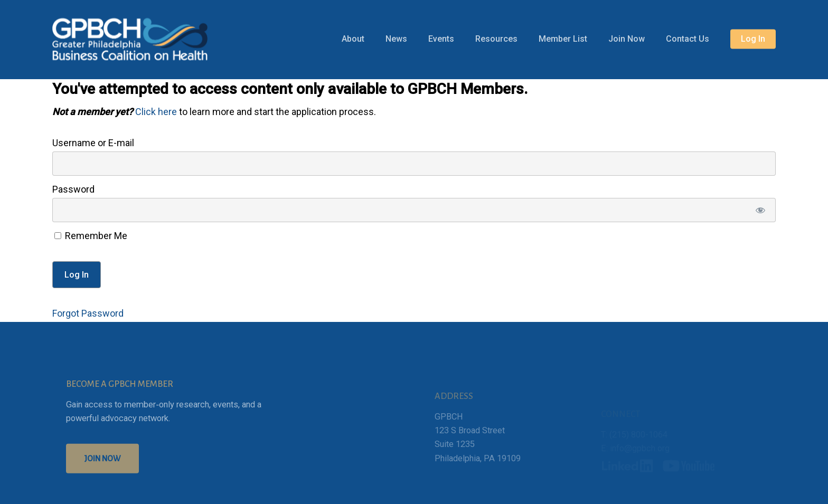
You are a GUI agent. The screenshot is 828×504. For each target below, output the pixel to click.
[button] (102, 471)
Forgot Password (88, 313)
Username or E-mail (93, 143)
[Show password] (761, 210)
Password (73, 189)
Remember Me (91, 236)
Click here (156, 112)
